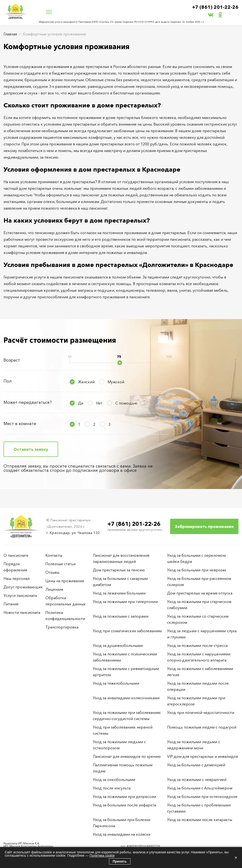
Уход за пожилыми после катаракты (200, 820)
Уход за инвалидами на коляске (122, 834)
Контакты (54, 555)
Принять (120, 861)
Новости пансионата (22, 612)
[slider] (120, 363)
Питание (11, 604)
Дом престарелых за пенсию (119, 570)
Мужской (116, 382)
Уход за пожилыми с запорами (121, 616)
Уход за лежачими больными (119, 593)
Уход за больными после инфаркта (124, 805)
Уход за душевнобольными (118, 645)
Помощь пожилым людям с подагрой (202, 727)
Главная (10, 34)
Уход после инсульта (112, 788)
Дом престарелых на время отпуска (200, 593)
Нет (99, 403)
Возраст (12, 360)
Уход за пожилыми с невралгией (197, 780)
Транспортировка (62, 627)
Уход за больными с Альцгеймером (200, 788)
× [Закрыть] (236, 858)
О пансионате (16, 555)
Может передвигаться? (28, 402)
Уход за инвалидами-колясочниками (126, 698)
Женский (86, 382)
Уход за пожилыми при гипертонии (125, 602)
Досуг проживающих (23, 587)
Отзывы (52, 572)
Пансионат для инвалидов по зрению (127, 756)
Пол (8, 381)
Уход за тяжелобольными (116, 683)
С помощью (126, 403)
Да (80, 403)
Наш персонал (17, 578)
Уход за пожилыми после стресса (197, 645)
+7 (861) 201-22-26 (215, 7)
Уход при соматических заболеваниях (127, 631)
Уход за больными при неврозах (197, 570)
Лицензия (54, 589)
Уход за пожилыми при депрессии (124, 796)
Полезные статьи (60, 564)
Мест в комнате (20, 424)
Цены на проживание (65, 581)
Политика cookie (102, 855)
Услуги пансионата (20, 595)
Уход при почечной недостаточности (201, 712)
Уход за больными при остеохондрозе (202, 796)
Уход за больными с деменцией (196, 765)
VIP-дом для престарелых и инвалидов (203, 756)
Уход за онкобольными (114, 780)
